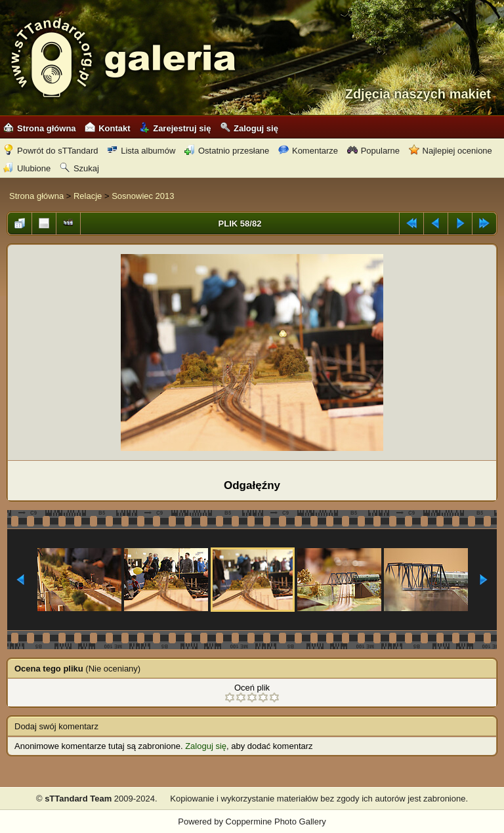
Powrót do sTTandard (51, 151)
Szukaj (79, 168)
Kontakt (107, 128)
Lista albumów (141, 151)
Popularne (373, 151)
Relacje (88, 196)
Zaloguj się (249, 128)
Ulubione (27, 168)
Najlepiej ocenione (451, 151)
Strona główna (40, 128)
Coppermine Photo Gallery (276, 822)
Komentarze (308, 151)
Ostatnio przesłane (227, 151)
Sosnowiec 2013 (143, 196)
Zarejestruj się (175, 128)
